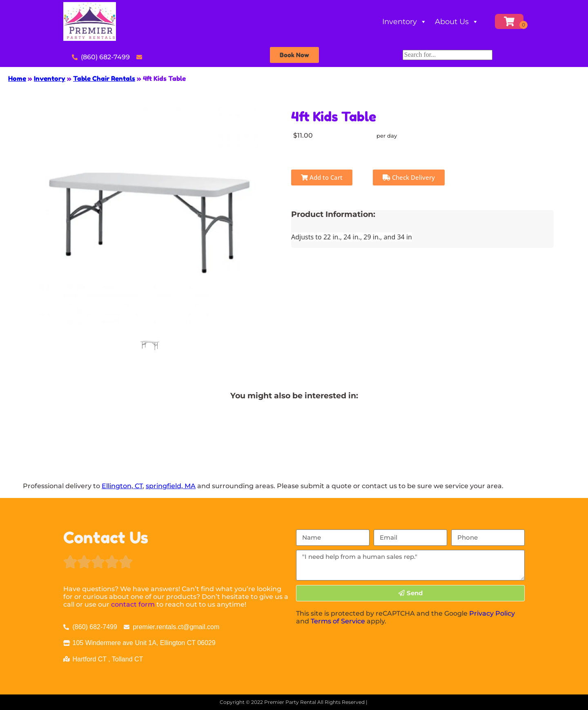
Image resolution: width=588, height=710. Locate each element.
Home (17, 78)
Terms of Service (338, 621)
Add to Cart (322, 177)
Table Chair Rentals (104, 78)
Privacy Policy (492, 613)
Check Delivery (409, 177)
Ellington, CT (122, 486)
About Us (457, 22)
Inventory (404, 22)
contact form (133, 604)
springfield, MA (171, 486)
